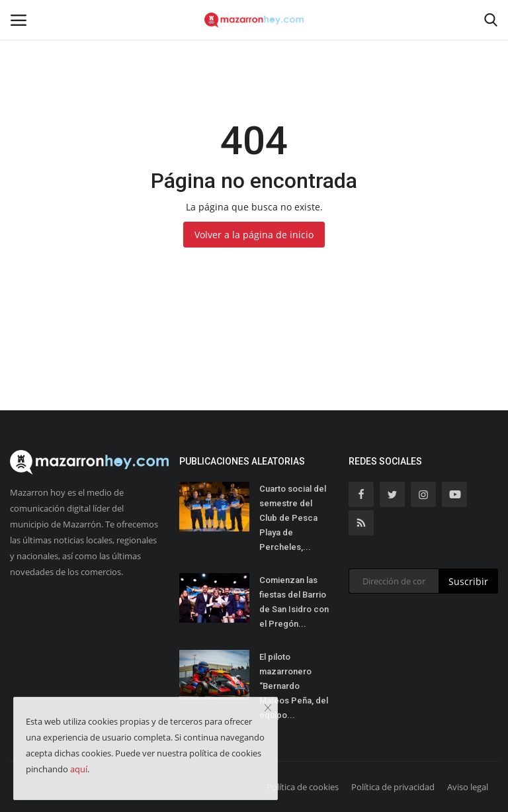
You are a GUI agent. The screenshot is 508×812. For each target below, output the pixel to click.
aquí (79, 769)
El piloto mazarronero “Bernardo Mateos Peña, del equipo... (294, 686)
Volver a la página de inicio (254, 235)
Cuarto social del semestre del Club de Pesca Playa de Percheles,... (293, 518)
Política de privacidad (393, 787)
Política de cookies (303, 787)
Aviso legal (468, 787)
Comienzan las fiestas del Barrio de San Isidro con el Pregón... (294, 602)
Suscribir (468, 581)
